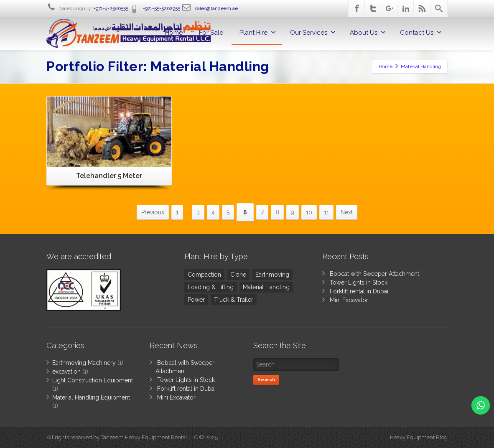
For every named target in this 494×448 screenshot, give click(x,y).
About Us (368, 32)
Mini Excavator (349, 300)
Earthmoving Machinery (84, 363)
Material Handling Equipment (91, 397)
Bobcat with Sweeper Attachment (374, 274)
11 (326, 212)
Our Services (313, 32)
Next (347, 212)
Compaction (204, 275)
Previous (153, 212)
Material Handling (266, 287)
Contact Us (421, 32)
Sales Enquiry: (87, 8)
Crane (238, 275)
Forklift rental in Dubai (359, 291)
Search (266, 380)
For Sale (211, 33)
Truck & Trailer (234, 300)
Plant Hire (258, 32)
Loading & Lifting (211, 287)
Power (196, 300)
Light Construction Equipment (93, 380)
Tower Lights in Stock (359, 283)
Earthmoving (272, 275)
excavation (66, 372)
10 (309, 212)
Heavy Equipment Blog (419, 437)
